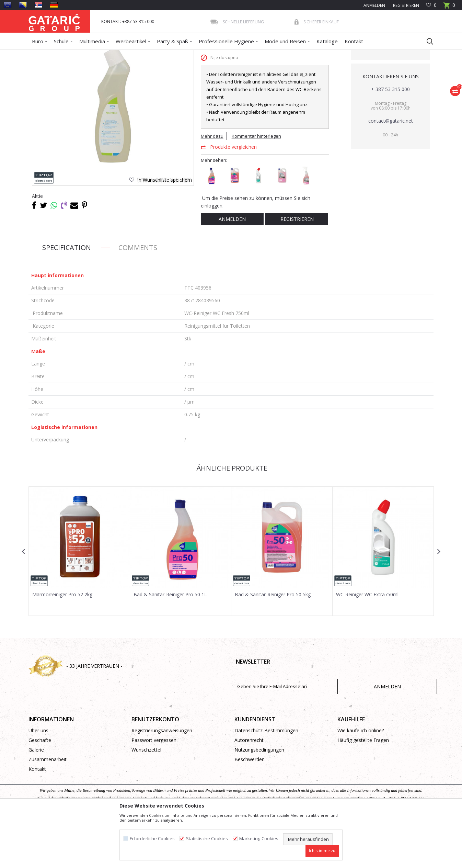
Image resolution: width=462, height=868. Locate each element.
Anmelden (232, 269)
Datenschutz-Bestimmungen (266, 780)
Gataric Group (42, 54)
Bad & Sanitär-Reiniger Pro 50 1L (170, 644)
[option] (79, 601)
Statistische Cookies (207, 839)
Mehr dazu (212, 186)
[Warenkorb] (449, 7)
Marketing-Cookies (259, 839)
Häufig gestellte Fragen (363, 790)
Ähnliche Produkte (231, 518)
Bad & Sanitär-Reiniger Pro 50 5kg (273, 644)
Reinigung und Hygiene (106, 54)
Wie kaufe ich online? (361, 780)
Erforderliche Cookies (152, 839)
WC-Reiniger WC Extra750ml (367, 644)
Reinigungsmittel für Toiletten (198, 54)
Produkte (70, 54)
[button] (427, 41)
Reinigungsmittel (149, 54)
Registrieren (406, 5)
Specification (67, 297)
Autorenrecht (249, 790)
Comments (138, 297)
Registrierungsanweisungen (162, 780)
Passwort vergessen (154, 790)
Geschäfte (40, 790)
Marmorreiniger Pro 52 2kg (62, 644)
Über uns (38, 780)
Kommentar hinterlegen (256, 186)
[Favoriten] (431, 5)
